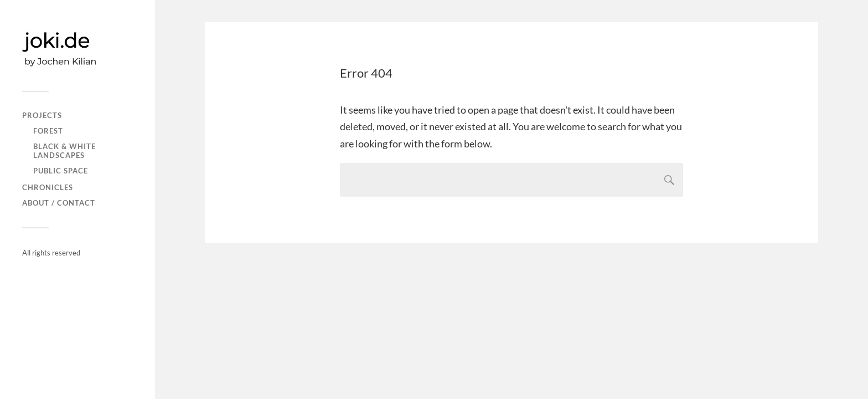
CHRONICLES (48, 187)
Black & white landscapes (64, 151)
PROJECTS (42, 115)
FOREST (48, 131)
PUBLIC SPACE (61, 171)
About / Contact (59, 203)
